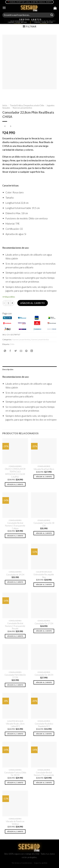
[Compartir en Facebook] (10, 351)
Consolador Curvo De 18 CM (44, 524)
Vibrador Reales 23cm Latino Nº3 (15, 725)
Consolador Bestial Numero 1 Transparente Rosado (15, 626)
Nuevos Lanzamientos (22, 108)
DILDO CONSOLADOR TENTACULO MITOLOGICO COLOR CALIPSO (15, 473)
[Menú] (4, 8)
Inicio (5, 105)
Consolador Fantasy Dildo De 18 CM (15, 774)
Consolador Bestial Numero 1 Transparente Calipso (15, 526)
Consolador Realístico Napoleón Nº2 (44, 725)
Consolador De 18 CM (44, 675)
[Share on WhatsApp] (5, 351)
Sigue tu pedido (41, 863)
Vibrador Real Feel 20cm (44, 469)
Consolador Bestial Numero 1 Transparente (44, 774)
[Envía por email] (21, 351)
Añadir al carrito (33, 303)
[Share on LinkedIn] (32, 351)
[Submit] (52, 15)
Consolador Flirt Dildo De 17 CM (15, 676)
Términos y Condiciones (22, 863)
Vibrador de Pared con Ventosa (15, 823)
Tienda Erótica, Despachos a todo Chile (27, 105)
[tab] (29, 369)
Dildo (12, 344)
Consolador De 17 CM (44, 623)
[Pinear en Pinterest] (26, 351)
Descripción (8, 369)
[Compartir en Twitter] (16, 351)
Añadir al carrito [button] (15, 484)
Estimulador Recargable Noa (44, 576)
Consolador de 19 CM (15, 575)
